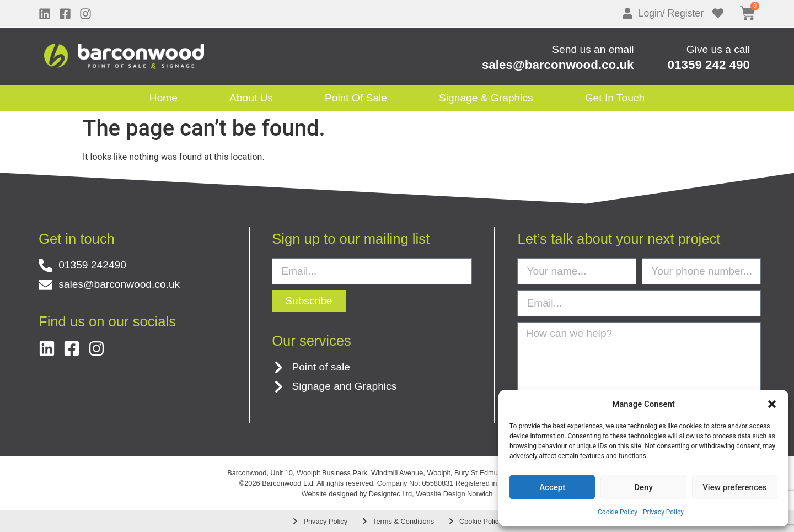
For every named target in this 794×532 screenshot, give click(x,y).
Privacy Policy (663, 512)
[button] (772, 404)
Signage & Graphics (486, 98)
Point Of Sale (356, 98)
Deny (643, 487)
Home (163, 98)
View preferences (734, 487)
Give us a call (718, 49)
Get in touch (615, 98)
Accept (552, 487)
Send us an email (593, 49)
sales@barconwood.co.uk (558, 65)
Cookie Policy (618, 512)
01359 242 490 (709, 65)
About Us (251, 98)
